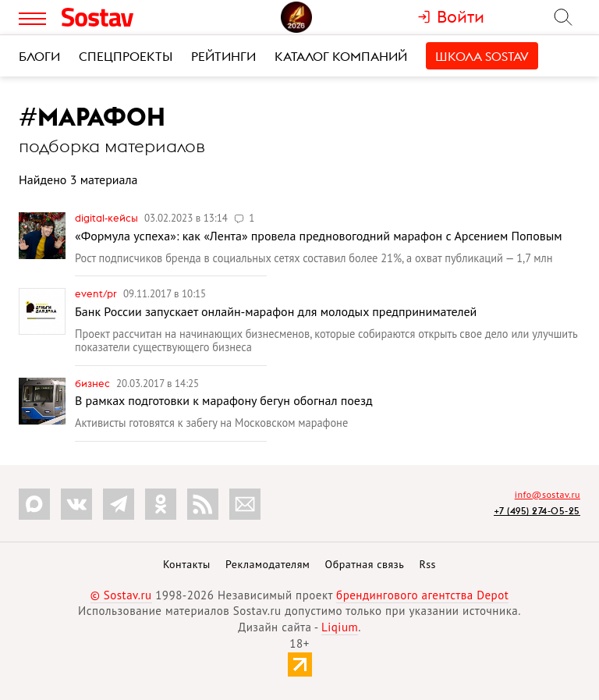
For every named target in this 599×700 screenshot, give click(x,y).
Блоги (39, 56)
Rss (428, 564)
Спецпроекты (126, 56)
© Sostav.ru (121, 595)
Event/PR (97, 293)
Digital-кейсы (108, 218)
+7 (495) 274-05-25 (537, 511)
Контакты (187, 564)
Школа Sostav (482, 56)
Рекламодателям (268, 564)
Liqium (340, 627)
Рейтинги (223, 56)
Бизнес (94, 383)
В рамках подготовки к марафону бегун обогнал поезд (224, 400)
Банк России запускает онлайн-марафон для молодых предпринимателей (276, 311)
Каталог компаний (341, 56)
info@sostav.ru (548, 494)
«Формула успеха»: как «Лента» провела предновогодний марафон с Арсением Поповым (319, 236)
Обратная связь (365, 564)
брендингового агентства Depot (422, 595)
